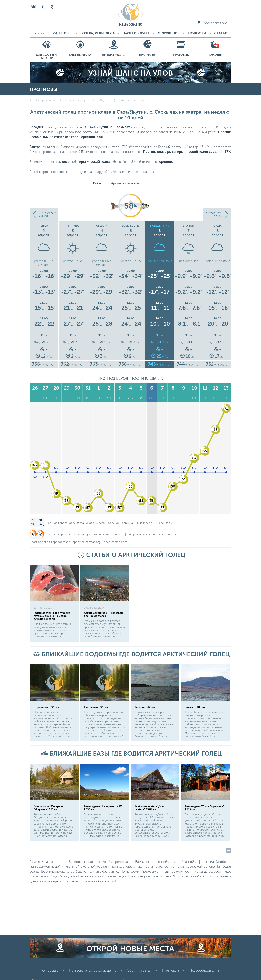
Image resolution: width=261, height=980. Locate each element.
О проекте (50, 971)
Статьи (221, 33)
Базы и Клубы (137, 33)
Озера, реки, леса (98, 33)
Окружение (169, 33)
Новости (197, 33)
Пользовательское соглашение (93, 971)
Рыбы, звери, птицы (53, 33)
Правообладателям (204, 971)
